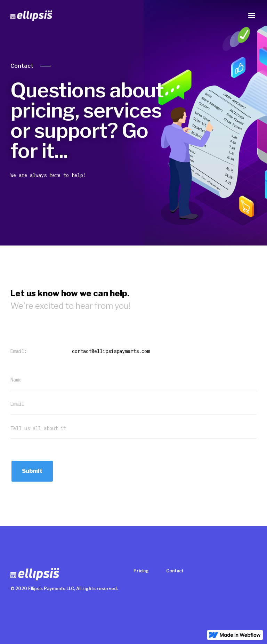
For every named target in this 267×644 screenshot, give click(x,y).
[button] (252, 16)
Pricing (141, 571)
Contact (22, 66)
